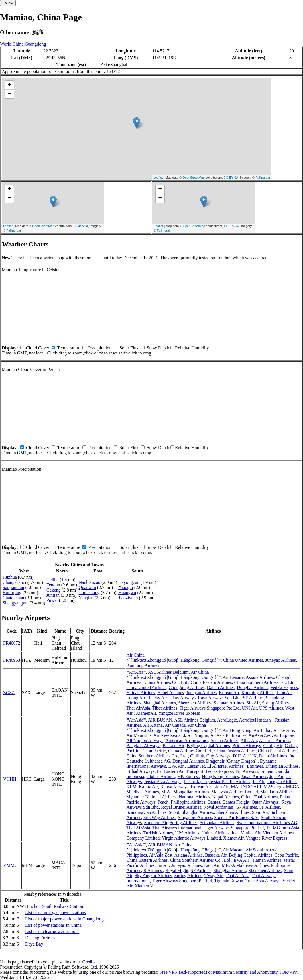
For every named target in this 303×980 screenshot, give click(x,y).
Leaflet (158, 178)
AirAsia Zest (260, 735)
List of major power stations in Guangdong (64, 919)
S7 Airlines (247, 807)
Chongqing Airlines (187, 687)
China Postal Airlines (277, 751)
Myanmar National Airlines (151, 797)
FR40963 (12, 660)
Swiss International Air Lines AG (267, 823)
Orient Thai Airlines (260, 797)
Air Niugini (198, 735)
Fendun (53, 585)
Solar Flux (129, 348)
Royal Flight (177, 870)
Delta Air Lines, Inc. (278, 756)
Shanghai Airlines (160, 703)
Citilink (197, 756)
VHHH (10, 779)
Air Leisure (233, 677)
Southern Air (156, 823)
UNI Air (249, 708)
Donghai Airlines (253, 687)
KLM (131, 787)
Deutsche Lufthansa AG (148, 761)
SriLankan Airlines (217, 823)
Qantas (214, 802)
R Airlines (153, 870)
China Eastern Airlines (211, 682)
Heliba (53, 580)
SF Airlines (253, 698)
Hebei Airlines (171, 693)
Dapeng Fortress (40, 938)
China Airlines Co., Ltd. (166, 682)
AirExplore (284, 735)
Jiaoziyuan (128, 598)
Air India (262, 730)
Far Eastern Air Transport (180, 771)
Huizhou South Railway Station (54, 906)
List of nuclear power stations (52, 931)
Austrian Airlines (274, 740)
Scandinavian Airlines (146, 812)
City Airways (218, 756)
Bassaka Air (173, 746)
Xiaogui (126, 587)
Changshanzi (14, 582)
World (6, 44)
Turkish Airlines (158, 833)
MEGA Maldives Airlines (245, 865)
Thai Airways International (177, 828)
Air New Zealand (169, 735)
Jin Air (258, 782)
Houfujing (12, 593)
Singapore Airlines (195, 817)
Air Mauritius (139, 735)
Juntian (53, 595)
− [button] (10, 94)
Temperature (69, 348)
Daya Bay (34, 944)
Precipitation (100, 348)
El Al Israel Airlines (226, 766)
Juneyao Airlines (281, 660)
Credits (89, 962)
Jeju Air (276, 776)
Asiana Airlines (260, 677)
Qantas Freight (236, 802)
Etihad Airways (140, 771)
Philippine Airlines (188, 802)
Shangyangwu (16, 603)
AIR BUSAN (160, 720)
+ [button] (10, 85)
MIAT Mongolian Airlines (185, 792)
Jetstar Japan (195, 782)
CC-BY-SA (231, 178)
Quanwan (87, 587)
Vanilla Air (251, 833)
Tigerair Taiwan (229, 881)
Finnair (267, 771)
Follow (8, 3)
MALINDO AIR (246, 787)
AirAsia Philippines (228, 735)
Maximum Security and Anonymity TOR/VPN (256, 972)
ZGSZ (9, 693)
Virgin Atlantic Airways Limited (191, 838)
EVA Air (176, 766)
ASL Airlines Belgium (168, 672)
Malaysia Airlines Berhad (235, 792)
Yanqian (86, 598)
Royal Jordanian (219, 807)
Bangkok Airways (143, 746)
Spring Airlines (276, 703)
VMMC (10, 865)
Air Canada (175, 725)
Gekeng (54, 590)
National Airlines (194, 797)
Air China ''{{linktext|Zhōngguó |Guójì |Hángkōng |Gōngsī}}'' (173, 658)
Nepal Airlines (226, 797)
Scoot (174, 812)
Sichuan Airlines (229, 703)
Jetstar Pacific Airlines (230, 782)
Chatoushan (13, 598)
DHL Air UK (245, 756)
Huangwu (127, 593)
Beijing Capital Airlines (208, 746)
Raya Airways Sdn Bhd (219, 698)
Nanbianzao (90, 582)
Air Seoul (254, 850)
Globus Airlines (161, 776)
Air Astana (153, 725)
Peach (163, 802)
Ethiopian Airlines (282, 766)
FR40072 (12, 643)
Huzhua (10, 577)
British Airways (247, 746)
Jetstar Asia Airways (163, 782)
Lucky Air (158, 698)
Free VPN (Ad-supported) (183, 972)
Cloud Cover (38, 348)
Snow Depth (158, 348)
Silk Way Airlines (159, 817)
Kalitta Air (148, 787)
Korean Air (229, 693)
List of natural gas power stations (55, 913)
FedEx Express (284, 687)
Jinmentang (89, 593)
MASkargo (273, 787)
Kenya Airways (174, 787)
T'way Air (214, 876)
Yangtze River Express (179, 713)
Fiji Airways (247, 771)
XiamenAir (146, 713)
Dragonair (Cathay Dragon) (232, 761)
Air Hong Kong (237, 730)
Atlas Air (249, 740)
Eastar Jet (196, 766)
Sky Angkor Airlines (153, 876)
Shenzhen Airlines (195, 703)
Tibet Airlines (165, 708)
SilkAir (253, 703)
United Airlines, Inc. (220, 833)
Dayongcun (129, 582)
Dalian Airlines (221, 687)
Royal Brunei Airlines (181, 807)
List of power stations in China (53, 925)
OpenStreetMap (194, 178)
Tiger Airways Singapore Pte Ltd (210, 708)
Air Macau (233, 850)
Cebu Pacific (154, 751)
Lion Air (284, 693)
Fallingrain (263, 178)
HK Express (188, 776)
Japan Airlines (254, 776)
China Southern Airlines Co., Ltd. (265, 682)
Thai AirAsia (138, 708)
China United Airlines (243, 660)
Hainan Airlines (141, 693)
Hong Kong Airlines (220, 776)
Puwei (52, 600)
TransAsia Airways (263, 881)
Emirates (255, 766)
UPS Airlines (271, 708)
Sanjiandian (13, 587)
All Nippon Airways (145, 740)
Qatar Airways (266, 802)
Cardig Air (273, 746)
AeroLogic (227, 720)
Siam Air (260, 812)
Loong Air (136, 698)
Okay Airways (182, 698)
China (18, 44)
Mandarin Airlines (277, 792)
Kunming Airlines (143, 665)
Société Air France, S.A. (237, 817)
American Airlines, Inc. (187, 740)
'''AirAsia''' (136, 672)
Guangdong (35, 44)
